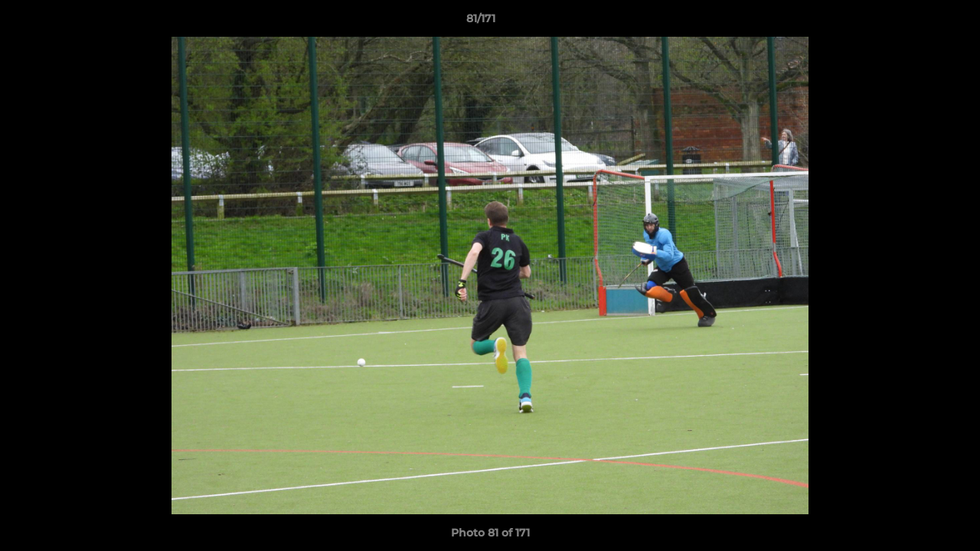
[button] (916, 22)
